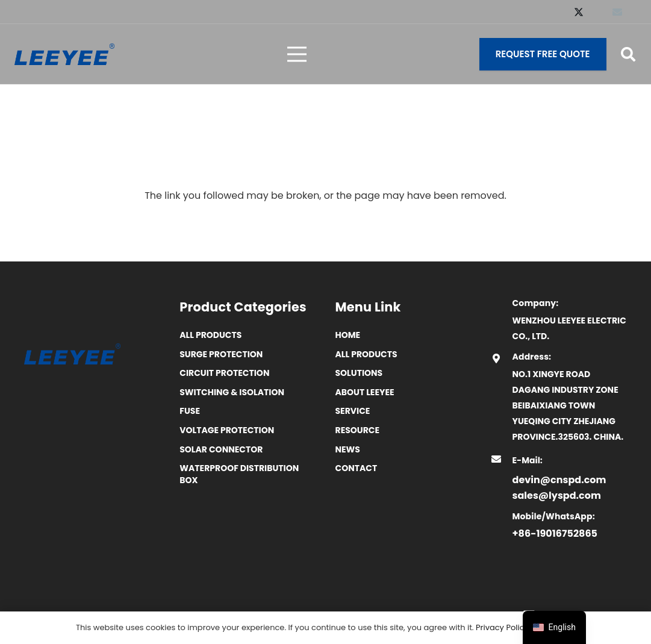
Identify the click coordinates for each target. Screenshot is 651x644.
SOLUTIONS (359, 373)
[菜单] (297, 54)
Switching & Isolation (232, 392)
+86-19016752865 (555, 533)
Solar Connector (221, 449)
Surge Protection (221, 354)
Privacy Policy (502, 627)
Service (353, 411)
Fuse (190, 411)
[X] (579, 12)
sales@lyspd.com (557, 496)
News (348, 449)
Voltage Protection (227, 430)
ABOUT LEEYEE (365, 392)
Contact (357, 468)
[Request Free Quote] (543, 54)
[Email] (617, 12)
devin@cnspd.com (559, 480)
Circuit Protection (224, 373)
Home (348, 335)
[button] (628, 54)
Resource (358, 430)
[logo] (64, 54)
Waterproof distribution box (239, 474)
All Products (210, 335)
